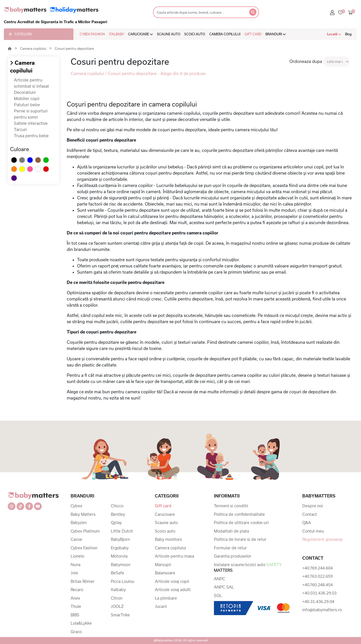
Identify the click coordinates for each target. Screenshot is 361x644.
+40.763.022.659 (317, 576)
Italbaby (118, 590)
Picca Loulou (123, 581)
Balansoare (165, 573)
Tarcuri (20, 129)
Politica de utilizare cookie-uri (241, 523)
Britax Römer (83, 581)
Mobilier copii (27, 99)
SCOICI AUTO (195, 34)
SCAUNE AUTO (169, 34)
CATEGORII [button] (20, 34)
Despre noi (313, 506)
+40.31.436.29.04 (318, 601)
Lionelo (77, 556)
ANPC (220, 579)
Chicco (117, 506)
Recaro (77, 590)
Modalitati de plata (231, 531)
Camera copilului (33, 48)
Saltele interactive (31, 123)
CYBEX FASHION (92, 34)
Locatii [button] (334, 34)
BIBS (75, 615)
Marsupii (163, 565)
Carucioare (165, 514)
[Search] (200, 12)
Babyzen (79, 523)
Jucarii (161, 606)
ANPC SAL (224, 587)
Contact (310, 514)
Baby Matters (83, 514)
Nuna (75, 565)
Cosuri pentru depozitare (74, 48)
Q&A (307, 523)
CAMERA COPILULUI (225, 34)
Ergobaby (120, 548)
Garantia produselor (233, 556)
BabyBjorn (120, 539)
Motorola (119, 556)
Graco (76, 632)
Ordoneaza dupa (306, 61)
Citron (117, 598)
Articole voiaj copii (172, 581)
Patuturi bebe (27, 105)
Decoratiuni (25, 92)
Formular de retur (230, 548)
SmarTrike (120, 615)
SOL (218, 596)
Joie (74, 573)
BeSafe (117, 573)
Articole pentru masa (174, 556)
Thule (76, 606)
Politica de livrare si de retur (240, 539)
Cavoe (76, 539)
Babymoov (121, 565)
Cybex (76, 506)
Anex (75, 598)
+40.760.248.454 (317, 585)
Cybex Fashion (84, 548)
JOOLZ (117, 606)
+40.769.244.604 (317, 568)
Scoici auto (165, 531)
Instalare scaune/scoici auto (248, 568)
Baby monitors (168, 539)
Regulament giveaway (322, 539)
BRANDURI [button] (276, 34)
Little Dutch (122, 531)
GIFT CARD (253, 34)
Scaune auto (166, 523)
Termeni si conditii (231, 506)
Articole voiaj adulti (173, 590)
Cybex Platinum (85, 531)
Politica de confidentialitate (239, 514)
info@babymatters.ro (322, 610)
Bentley (118, 514)
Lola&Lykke (81, 623)
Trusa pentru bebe (31, 136)
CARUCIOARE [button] (140, 34)
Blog (348, 34)
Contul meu (313, 531)
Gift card (163, 506)
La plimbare (166, 598)
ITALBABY (117, 34)
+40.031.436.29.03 (319, 593)
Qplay (116, 523)
